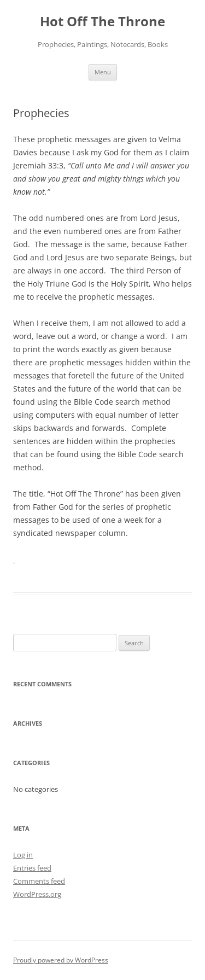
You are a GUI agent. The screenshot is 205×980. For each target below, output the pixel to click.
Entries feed (32, 868)
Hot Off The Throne (102, 22)
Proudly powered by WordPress (61, 960)
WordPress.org (37, 894)
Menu (103, 72)
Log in (23, 855)
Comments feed (39, 881)
